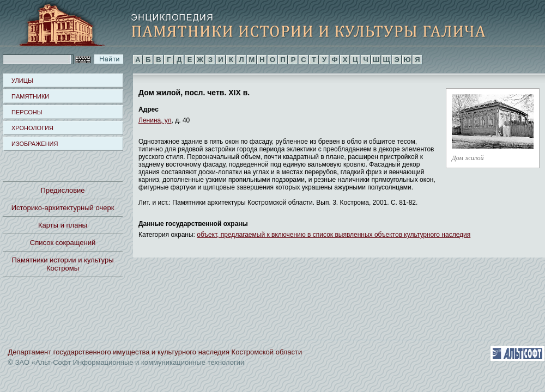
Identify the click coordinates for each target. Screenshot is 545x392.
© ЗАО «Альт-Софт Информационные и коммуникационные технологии (126, 362)
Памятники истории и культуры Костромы (63, 264)
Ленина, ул (155, 120)
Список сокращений (63, 243)
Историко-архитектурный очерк (63, 208)
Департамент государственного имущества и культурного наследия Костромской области (155, 352)
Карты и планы (63, 225)
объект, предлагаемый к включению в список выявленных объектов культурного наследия (334, 235)
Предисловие (62, 190)
